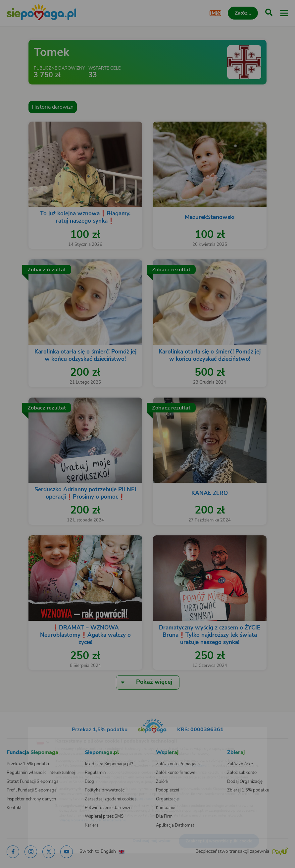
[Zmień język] (19, 731)
